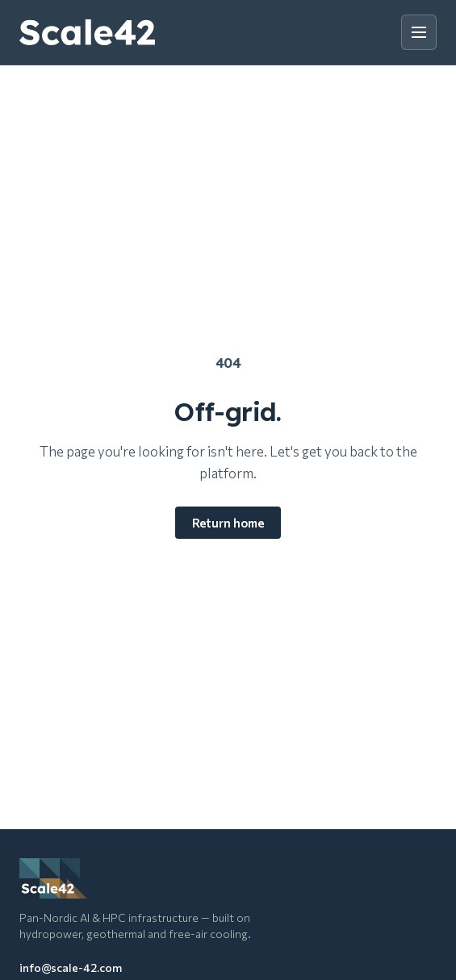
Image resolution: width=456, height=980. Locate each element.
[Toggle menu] (419, 32)
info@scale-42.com (71, 967)
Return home (228, 523)
